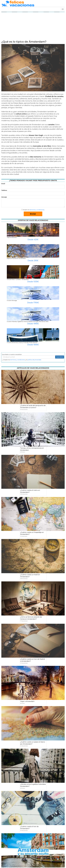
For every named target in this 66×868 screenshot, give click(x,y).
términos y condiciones (37, 210)
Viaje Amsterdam (12, 237)
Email (3, 184)
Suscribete (60, 357)
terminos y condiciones (18, 360)
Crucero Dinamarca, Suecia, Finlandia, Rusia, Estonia (22, 342)
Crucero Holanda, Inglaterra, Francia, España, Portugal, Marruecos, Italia (28, 321)
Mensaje (4, 197)
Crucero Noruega (12, 300)
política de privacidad (34, 360)
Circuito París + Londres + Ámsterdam (18, 279)
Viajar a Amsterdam (27, 701)
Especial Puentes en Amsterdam (16, 258)
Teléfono (4, 190)
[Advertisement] (33, 27)
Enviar (33, 214)
